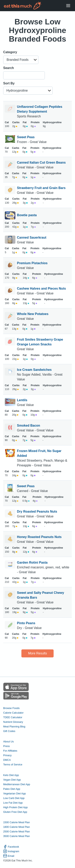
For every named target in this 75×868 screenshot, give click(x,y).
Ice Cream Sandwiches (34, 370)
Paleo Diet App (12, 789)
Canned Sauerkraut (32, 237)
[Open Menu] (68, 6)
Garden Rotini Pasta (32, 562)
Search (8, 68)
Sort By (9, 83)
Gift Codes (9, 731)
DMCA (7, 760)
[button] (21, 60)
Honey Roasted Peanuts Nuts (39, 537)
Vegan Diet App (12, 780)
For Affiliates (10, 751)
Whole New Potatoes (33, 314)
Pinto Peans (26, 623)
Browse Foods (11, 708)
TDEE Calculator (13, 717)
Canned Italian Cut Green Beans (41, 162)
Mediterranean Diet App (17, 784)
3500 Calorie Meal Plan (16, 836)
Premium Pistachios (32, 263)
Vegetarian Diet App (14, 793)
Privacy (7, 755)
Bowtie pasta (27, 215)
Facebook (11, 847)
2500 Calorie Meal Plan (16, 831)
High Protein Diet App (15, 807)
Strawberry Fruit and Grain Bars (41, 188)
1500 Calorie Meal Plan (16, 822)
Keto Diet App (11, 775)
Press (6, 746)
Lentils (22, 400)
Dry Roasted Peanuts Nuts (37, 511)
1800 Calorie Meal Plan (16, 827)
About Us (8, 741)
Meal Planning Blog (14, 726)
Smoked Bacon (29, 425)
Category (10, 52)
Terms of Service (13, 764)
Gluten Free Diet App (15, 812)
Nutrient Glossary (13, 722)
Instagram (11, 851)
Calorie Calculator (13, 713)
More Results (37, 653)
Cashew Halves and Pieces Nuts (41, 288)
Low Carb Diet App (14, 798)
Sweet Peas (26, 137)
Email (9, 856)
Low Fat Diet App (13, 803)
